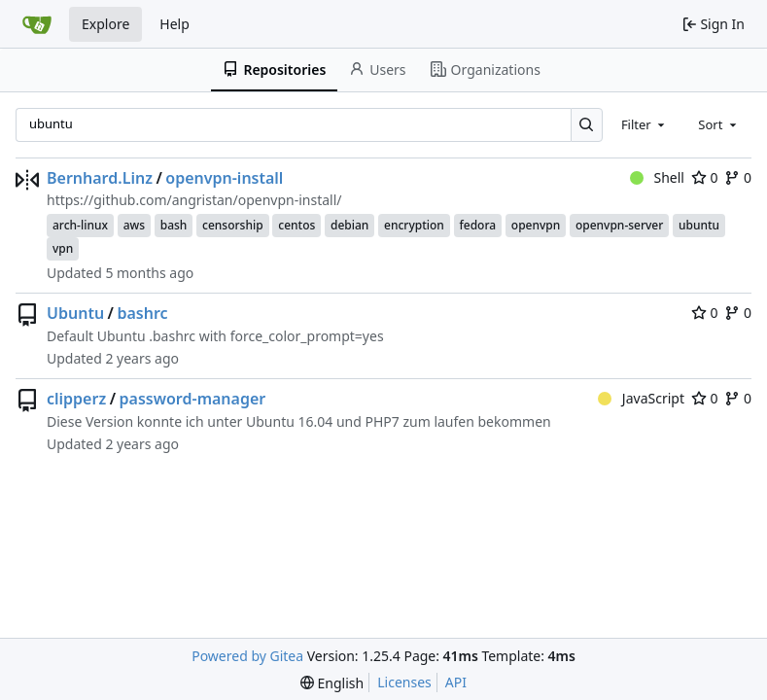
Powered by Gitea (247, 656)
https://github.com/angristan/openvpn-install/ (194, 200)
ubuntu (699, 225)
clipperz (76, 399)
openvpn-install (224, 178)
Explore (105, 24)
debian (349, 225)
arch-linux (80, 225)
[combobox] (645, 124)
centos (296, 225)
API (456, 682)
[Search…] (587, 125)
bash (174, 225)
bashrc (142, 313)
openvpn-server (619, 225)
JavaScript (641, 398)
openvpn (536, 225)
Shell (657, 177)
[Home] (37, 24)
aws (134, 225)
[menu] (332, 683)
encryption (414, 225)
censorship (233, 225)
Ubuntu (75, 313)
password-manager (193, 399)
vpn (63, 248)
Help (174, 24)
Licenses (404, 682)
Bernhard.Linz (100, 178)
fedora (478, 225)
